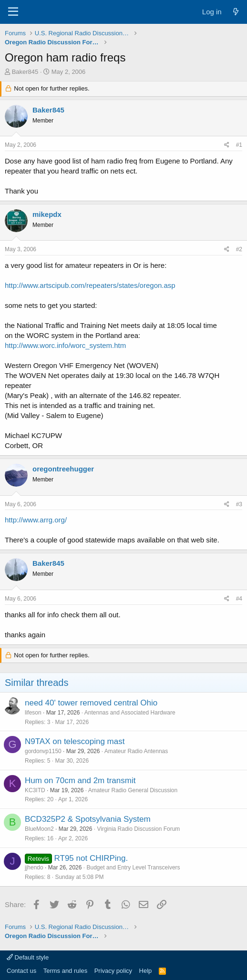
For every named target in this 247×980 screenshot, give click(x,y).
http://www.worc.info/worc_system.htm (65, 345)
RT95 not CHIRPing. (91, 858)
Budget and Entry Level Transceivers (133, 868)
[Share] (227, 145)
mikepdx (47, 214)
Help (146, 971)
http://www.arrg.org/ (36, 520)
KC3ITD (35, 790)
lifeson (33, 713)
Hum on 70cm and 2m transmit (80, 781)
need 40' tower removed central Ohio (91, 703)
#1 (239, 145)
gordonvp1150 (43, 751)
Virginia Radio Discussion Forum (138, 829)
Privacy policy (113, 971)
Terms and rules (65, 971)
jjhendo (34, 868)
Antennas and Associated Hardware (130, 713)
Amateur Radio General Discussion (133, 790)
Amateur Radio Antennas (136, 751)
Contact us (21, 971)
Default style (28, 957)
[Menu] (13, 12)
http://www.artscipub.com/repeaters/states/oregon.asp (90, 285)
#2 (239, 249)
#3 (239, 504)
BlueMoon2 (39, 829)
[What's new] (236, 12)
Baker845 (25, 72)
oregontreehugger (63, 469)
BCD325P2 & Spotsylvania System (88, 819)
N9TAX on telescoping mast (75, 741)
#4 (239, 599)
